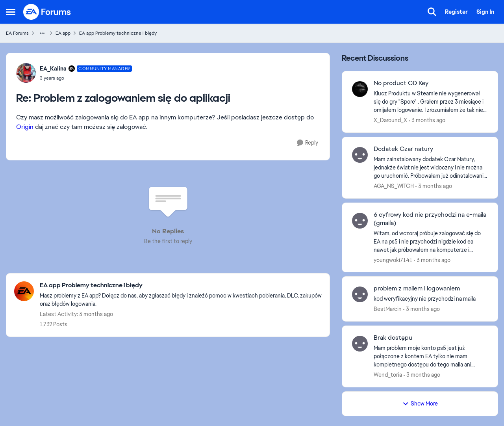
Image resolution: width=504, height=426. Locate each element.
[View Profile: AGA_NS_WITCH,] (360, 155)
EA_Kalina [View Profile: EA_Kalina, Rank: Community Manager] (53, 69)
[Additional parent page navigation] (42, 33)
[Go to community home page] (47, 12)
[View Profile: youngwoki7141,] (360, 221)
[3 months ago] (427, 120)
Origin (25, 127)
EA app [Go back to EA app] (63, 33)
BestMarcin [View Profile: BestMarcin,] (388, 309)
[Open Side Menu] (11, 12)
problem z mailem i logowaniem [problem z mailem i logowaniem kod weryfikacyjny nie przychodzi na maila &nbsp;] (417, 288)
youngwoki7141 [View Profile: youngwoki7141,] (393, 260)
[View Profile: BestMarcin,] (360, 294)
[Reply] (308, 143)
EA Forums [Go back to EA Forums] (17, 33)
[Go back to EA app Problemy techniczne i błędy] (181, 286)
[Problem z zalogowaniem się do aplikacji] (86, 78)
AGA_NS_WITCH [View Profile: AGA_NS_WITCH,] (394, 186)
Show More (420, 404)
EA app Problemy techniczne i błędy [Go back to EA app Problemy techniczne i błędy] (118, 33)
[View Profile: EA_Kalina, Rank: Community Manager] (26, 73)
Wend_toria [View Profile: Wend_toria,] (388, 375)
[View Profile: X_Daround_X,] (360, 89)
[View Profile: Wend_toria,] (360, 344)
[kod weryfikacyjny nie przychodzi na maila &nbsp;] (431, 299)
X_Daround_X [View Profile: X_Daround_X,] (390, 120)
